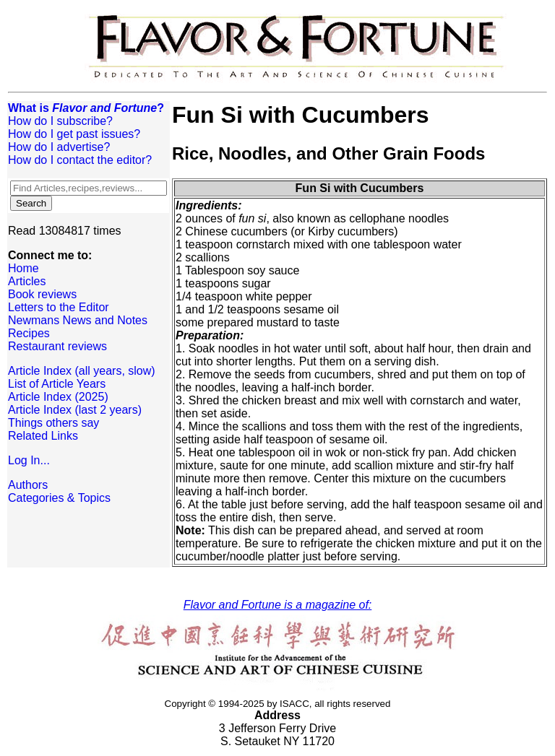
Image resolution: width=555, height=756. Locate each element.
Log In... (29, 460)
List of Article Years (57, 384)
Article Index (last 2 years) (75, 410)
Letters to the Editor (59, 307)
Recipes (29, 333)
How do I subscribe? (60, 121)
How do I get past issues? (74, 134)
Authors (28, 485)
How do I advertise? (59, 147)
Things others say (53, 423)
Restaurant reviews (57, 346)
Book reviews (42, 294)
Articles (27, 281)
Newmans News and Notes (78, 320)
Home (23, 268)
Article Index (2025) (58, 397)
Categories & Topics (59, 498)
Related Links (43, 436)
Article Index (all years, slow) (82, 371)
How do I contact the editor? (80, 160)
